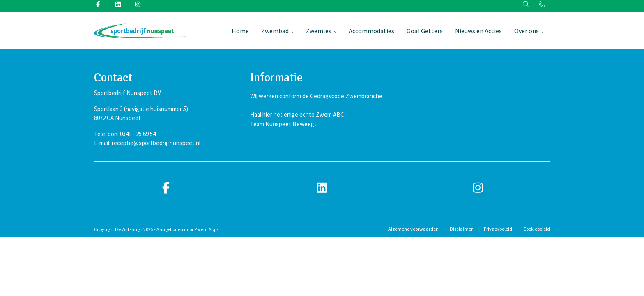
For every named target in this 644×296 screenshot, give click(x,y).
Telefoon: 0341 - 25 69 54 (125, 134)
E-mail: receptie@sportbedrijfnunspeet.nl (147, 143)
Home (240, 31)
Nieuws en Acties (478, 31)
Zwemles (319, 31)
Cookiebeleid (537, 229)
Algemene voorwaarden (413, 229)
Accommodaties (371, 31)
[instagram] (478, 188)
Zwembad (275, 31)
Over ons (527, 31)
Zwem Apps (206, 229)
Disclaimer (461, 229)
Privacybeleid (498, 229)
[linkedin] (322, 188)
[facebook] (166, 188)
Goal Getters (425, 31)
